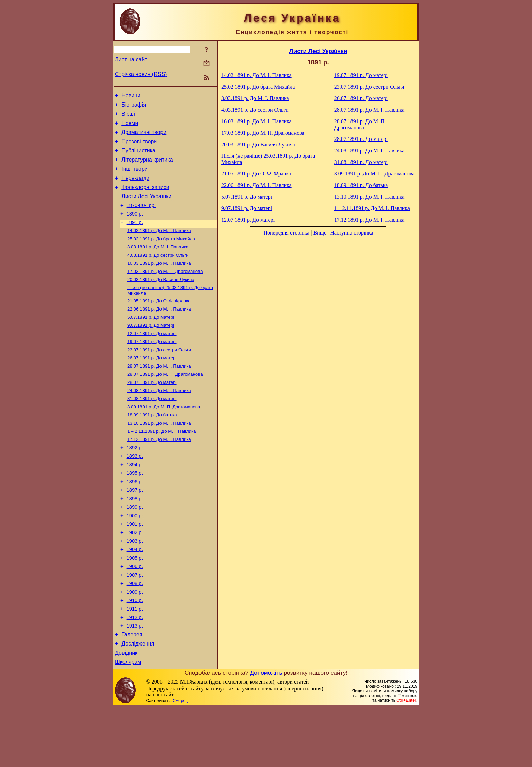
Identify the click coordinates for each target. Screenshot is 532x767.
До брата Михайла (161, 255)
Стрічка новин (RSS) (141, 74)
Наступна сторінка (351, 233)
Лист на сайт (131, 60)
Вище (320, 233)
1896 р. (135, 520)
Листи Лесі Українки (146, 209)
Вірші (128, 117)
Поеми (130, 127)
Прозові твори (139, 147)
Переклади (135, 188)
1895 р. (135, 510)
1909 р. (135, 643)
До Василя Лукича (161, 300)
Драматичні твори (144, 137)
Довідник (126, 711)
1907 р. (135, 624)
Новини (131, 97)
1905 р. (135, 605)
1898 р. (135, 539)
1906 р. (135, 615)
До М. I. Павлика (159, 247)
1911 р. (135, 662)
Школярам (128, 721)
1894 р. (135, 501)
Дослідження (138, 701)
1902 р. (135, 577)
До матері (151, 340)
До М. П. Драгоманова (165, 291)
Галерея (132, 691)
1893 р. (135, 491)
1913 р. (135, 681)
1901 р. (135, 567)
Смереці (180, 760)
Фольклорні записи (145, 198)
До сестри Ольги (158, 273)
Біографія (134, 107)
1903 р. (135, 586)
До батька (152, 446)
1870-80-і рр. (141, 219)
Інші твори (135, 178)
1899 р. (135, 548)
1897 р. (135, 529)
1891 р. (135, 238)
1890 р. (135, 228)
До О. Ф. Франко (159, 322)
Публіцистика (138, 158)
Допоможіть (266, 732)
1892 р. (135, 482)
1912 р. (135, 672)
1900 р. (135, 558)
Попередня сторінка (286, 233)
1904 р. (135, 596)
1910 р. (135, 653)
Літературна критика (147, 168)
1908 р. (135, 634)
